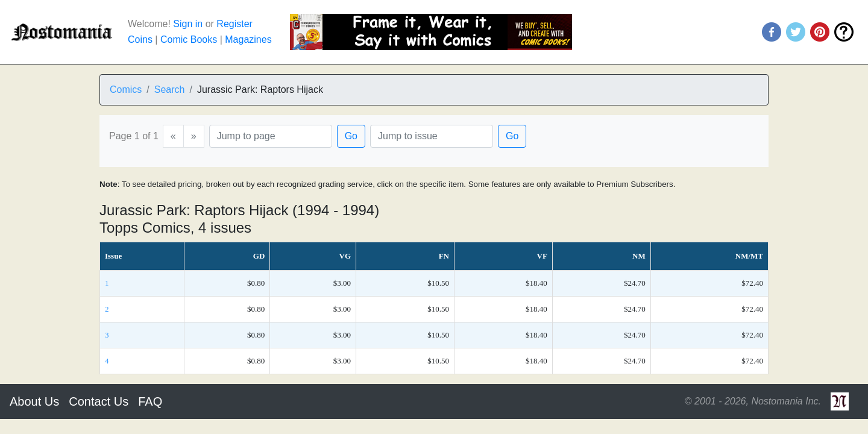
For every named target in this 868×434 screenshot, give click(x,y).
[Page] (271, 136)
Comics (126, 90)
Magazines (248, 39)
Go (351, 136)
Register (234, 24)
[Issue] (432, 136)
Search (170, 90)
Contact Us (99, 401)
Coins (140, 39)
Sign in (188, 24)
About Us (34, 401)
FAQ (150, 401)
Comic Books (189, 39)
